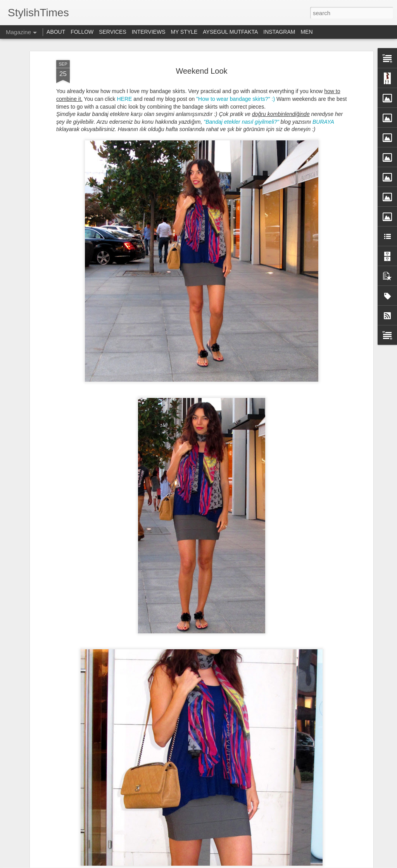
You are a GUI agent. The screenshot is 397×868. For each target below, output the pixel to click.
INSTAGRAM (279, 32)
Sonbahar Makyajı (146, 595)
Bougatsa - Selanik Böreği (156, 683)
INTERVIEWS (149, 32)
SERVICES (113, 32)
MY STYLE (184, 32)
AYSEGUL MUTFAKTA (230, 32)
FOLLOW (82, 32)
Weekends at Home (201, 771)
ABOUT (56, 32)
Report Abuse (329, 864)
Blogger (306, 864)
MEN (306, 32)
